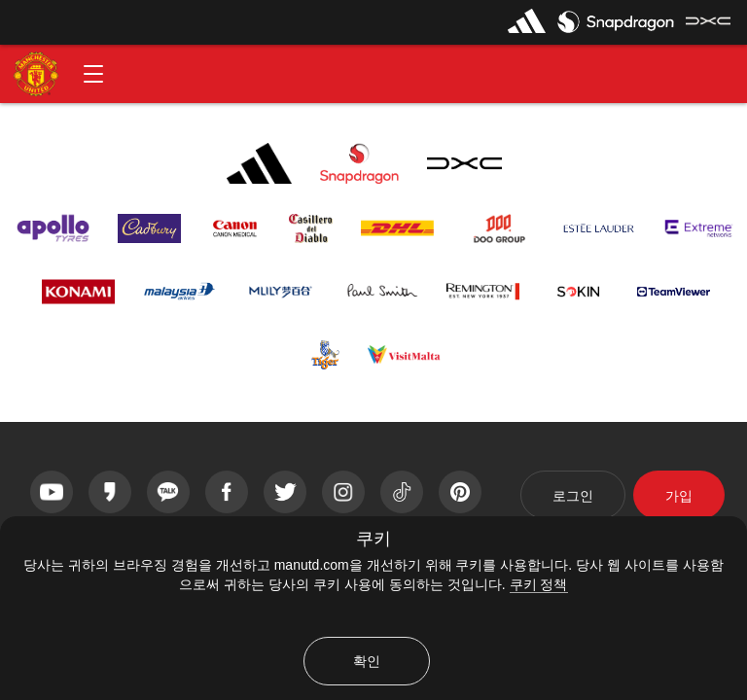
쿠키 (373, 539)
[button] (93, 74)
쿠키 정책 (539, 584)
